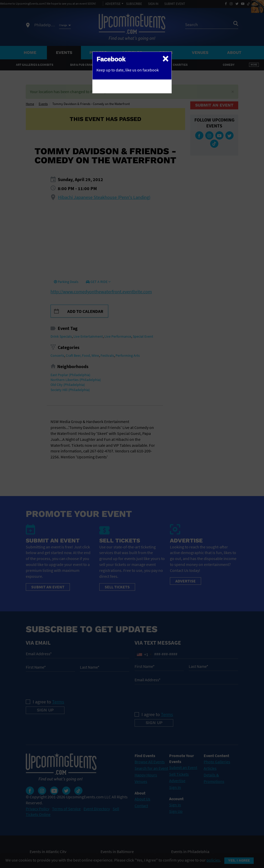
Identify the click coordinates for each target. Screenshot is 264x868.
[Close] (166, 58)
